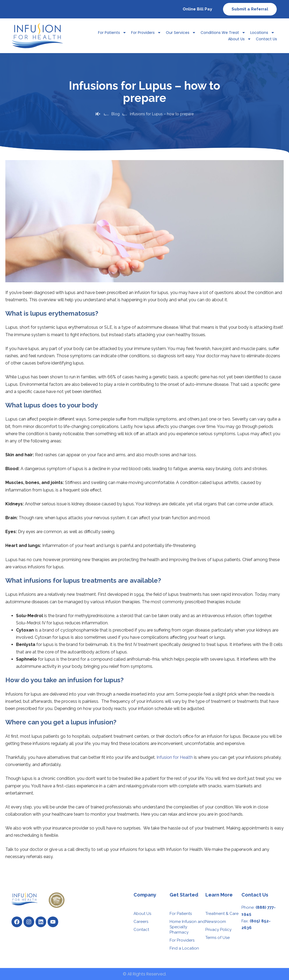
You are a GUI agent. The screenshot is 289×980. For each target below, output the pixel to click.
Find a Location (184, 948)
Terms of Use (218, 938)
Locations (262, 33)
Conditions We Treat (223, 33)
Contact (141, 930)
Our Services (181, 33)
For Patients (112, 33)
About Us (240, 39)
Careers (141, 922)
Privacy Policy (218, 930)
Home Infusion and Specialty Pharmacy (187, 927)
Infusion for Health (175, 757)
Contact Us (266, 39)
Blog (116, 114)
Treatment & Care (222, 914)
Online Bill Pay (197, 9)
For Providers (146, 33)
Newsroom (216, 922)
